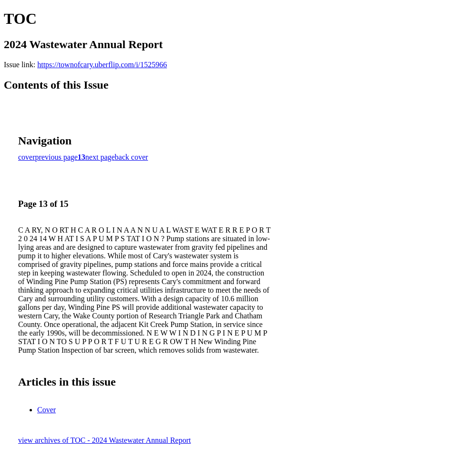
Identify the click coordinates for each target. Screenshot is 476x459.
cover (27, 157)
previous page (57, 157)
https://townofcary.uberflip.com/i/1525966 (102, 65)
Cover (47, 410)
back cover (132, 157)
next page (100, 157)
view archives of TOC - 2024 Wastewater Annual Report (104, 440)
